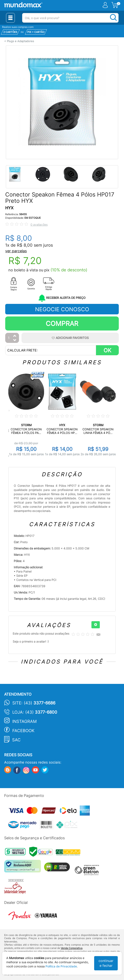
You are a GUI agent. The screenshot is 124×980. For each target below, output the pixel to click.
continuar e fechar (106, 963)
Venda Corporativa (72, 948)
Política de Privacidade (61, 966)
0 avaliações (39, 225)
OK (107, 350)
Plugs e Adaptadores (20, 41)
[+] (96, 625)
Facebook (23, 731)
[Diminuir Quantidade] (15, 340)
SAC (16, 740)
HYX (9, 208)
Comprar (62, 323)
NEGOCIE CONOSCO (62, 309)
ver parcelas (16, 251)
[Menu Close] (10, 18)
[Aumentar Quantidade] (15, 336)
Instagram (25, 721)
